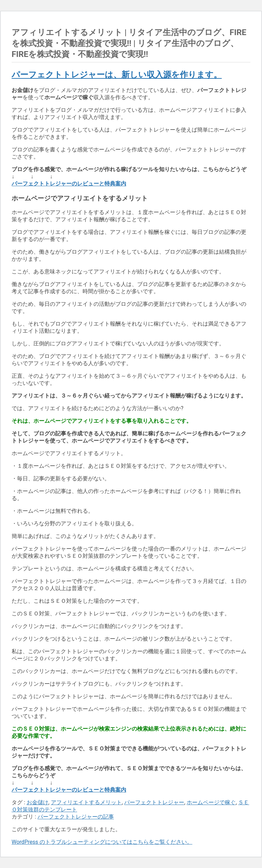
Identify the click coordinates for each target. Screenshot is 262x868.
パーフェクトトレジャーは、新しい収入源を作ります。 (117, 75)
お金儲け (38, 802)
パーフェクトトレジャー (154, 802)
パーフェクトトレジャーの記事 (76, 817)
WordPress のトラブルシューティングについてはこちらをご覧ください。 (102, 842)
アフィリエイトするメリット (86, 802)
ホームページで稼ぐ (211, 802)
